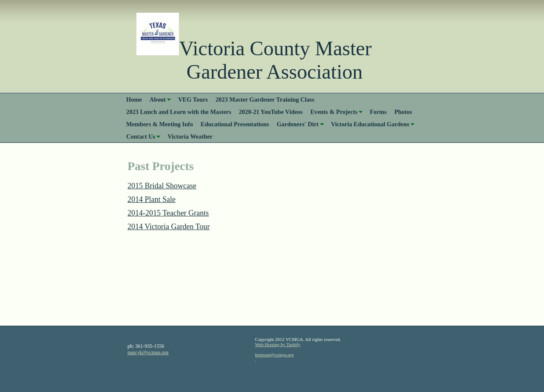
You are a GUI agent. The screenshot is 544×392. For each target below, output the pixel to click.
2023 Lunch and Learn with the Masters (179, 112)
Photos (403, 112)
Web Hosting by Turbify (278, 344)
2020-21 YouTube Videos (271, 112)
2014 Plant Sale (152, 199)
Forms (378, 112)
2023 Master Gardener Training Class (265, 99)
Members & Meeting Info (160, 124)
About (158, 99)
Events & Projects (334, 112)
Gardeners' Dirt (298, 124)
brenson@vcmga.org (275, 355)
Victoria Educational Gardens (370, 124)
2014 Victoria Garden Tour (169, 227)
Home (134, 99)
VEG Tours (193, 99)
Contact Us (141, 136)
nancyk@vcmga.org (148, 352)
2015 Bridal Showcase (162, 186)
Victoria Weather (190, 136)
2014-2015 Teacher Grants (168, 213)
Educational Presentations (235, 124)
